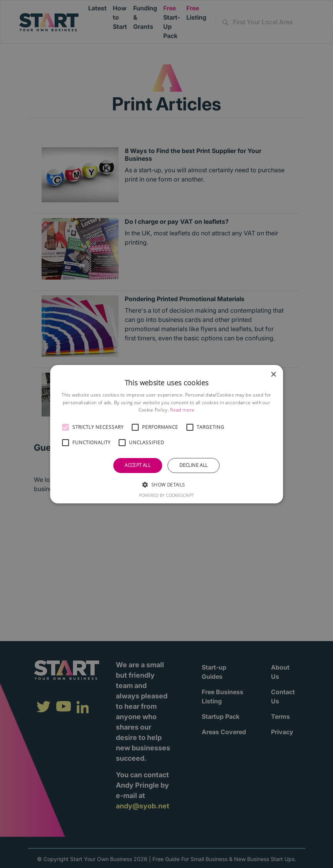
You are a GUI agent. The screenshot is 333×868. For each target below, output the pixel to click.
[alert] (166, 434)
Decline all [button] (193, 465)
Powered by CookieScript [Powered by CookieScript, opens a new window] (166, 495)
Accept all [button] (138, 465)
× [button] (273, 374)
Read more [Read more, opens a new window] (182, 410)
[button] (65, 427)
